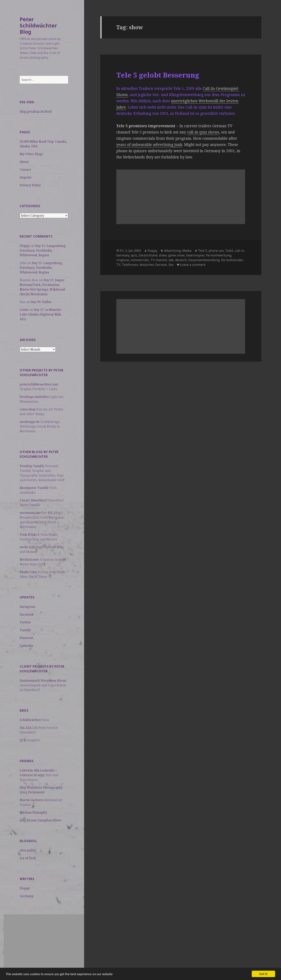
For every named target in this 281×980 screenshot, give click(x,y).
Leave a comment (193, 265)
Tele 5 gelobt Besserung (158, 75)
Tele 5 (203, 251)
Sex (171, 265)
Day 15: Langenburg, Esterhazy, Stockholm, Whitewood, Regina (43, 250)
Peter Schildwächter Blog (38, 25)
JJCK (23, 740)
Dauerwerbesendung (204, 260)
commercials (140, 260)
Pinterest (27, 638)
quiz (134, 255)
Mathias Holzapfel (33, 812)
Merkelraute (29, 559)
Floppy (25, 246)
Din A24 (25, 728)
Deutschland (148, 255)
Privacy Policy (30, 185)
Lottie (24, 310)
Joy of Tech (28, 858)
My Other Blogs (31, 154)
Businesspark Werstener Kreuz (43, 680)
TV (118, 265)
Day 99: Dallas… (42, 302)
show (163, 255)
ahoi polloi (28, 850)
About (24, 162)
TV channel (159, 260)
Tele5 (229, 251)
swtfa (24, 547)
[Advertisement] (44, 942)
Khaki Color (28, 572)
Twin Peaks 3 (30, 535)
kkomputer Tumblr (34, 488)
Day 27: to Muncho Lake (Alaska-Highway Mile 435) (40, 314)
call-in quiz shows (203, 132)
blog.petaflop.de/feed (36, 111)
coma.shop (28, 409)
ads (171, 260)
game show (176, 255)
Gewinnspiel (195, 255)
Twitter (25, 622)
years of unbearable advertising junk (149, 145)
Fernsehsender (232, 260)
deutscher (147, 265)
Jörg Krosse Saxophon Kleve (41, 820)
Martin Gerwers (32, 800)
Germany (27, 896)
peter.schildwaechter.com (39, 384)
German (161, 265)
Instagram (28, 607)
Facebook (27, 614)
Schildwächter (31, 720)
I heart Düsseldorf (33, 500)
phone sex (216, 251)
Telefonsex (130, 265)
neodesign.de (30, 422)
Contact (25, 170)
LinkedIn (27, 646)
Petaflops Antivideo (34, 397)
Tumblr (25, 630)
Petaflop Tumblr (32, 466)
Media (187, 251)
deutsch (181, 260)
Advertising (172, 251)
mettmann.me (30, 513)
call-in (240, 251)
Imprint (26, 177)
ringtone (123, 260)
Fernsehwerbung (219, 255)
